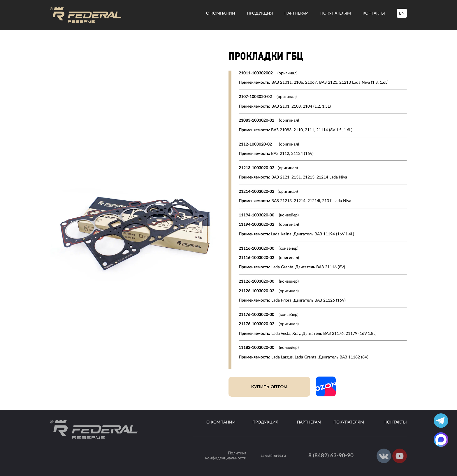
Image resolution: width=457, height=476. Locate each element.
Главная (57, 46)
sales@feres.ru (273, 456)
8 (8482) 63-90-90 (331, 456)
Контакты (374, 13)
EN (402, 13)
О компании (221, 13)
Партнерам (297, 13)
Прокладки (117, 46)
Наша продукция (85, 46)
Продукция (260, 13)
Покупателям (336, 13)
